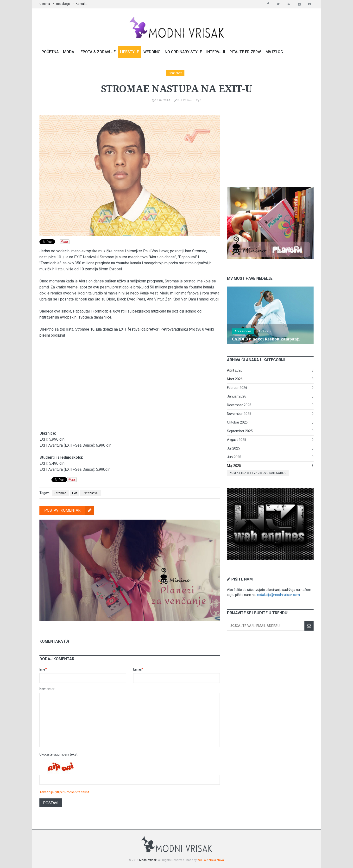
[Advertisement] (270, 145)
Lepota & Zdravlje (97, 52)
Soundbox (175, 73)
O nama (45, 4)
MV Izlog (274, 52)
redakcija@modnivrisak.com (278, 595)
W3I (200, 860)
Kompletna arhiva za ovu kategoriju (258, 473)
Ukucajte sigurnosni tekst (58, 754)
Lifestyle (129, 52)
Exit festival (91, 493)
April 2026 (235, 370)
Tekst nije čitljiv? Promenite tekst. (65, 792)
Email (138, 669)
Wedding (152, 52)
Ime (43, 669)
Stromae (60, 493)
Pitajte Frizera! (245, 52)
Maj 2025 (234, 466)
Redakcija (63, 4)
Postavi (51, 803)
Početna (50, 52)
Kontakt (81, 4)
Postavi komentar (69, 510)
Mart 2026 (235, 379)
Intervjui (216, 52)
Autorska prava (214, 860)
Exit (75, 493)
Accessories (243, 331)
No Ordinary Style (183, 52)
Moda (69, 52)
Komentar (47, 689)
